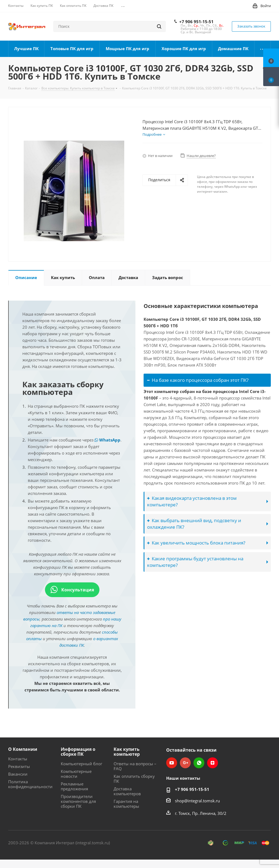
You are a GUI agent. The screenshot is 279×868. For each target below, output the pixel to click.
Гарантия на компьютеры (126, 804)
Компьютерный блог (81, 764)
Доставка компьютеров (127, 791)
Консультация (72, 590)
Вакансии (18, 774)
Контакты (18, 759)
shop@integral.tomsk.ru (197, 801)
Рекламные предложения (74, 786)
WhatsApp (107, 440)
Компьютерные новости (76, 774)
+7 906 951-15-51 (196, 22)
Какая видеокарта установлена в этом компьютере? (192, 501)
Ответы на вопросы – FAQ (135, 766)
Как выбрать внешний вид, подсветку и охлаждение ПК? (194, 524)
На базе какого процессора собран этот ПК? (198, 380)
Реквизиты (19, 766)
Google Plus (185, 763)
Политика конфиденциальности (30, 784)
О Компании (23, 749)
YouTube (172, 763)
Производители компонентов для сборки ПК (78, 801)
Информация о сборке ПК (78, 752)
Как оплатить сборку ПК (134, 779)
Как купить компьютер (127, 752)
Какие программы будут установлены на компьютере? (195, 562)
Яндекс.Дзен (213, 763)
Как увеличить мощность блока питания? (196, 543)
